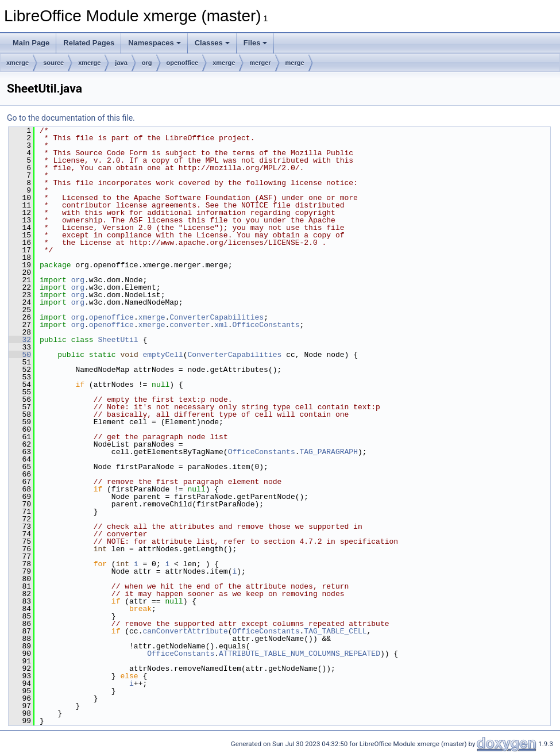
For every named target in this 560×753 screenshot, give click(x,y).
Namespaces (155, 43)
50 (20, 355)
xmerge (18, 63)
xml (221, 325)
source (53, 63)
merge (295, 63)
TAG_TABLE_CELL (335, 631)
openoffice (183, 63)
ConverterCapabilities (217, 317)
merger (260, 63)
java (121, 63)
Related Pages (89, 43)
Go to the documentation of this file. (71, 118)
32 (20, 340)
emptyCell (163, 355)
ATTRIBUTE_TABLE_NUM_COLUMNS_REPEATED (300, 654)
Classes (212, 43)
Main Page (31, 43)
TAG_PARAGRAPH (328, 452)
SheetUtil (118, 340)
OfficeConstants (266, 325)
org (147, 63)
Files (256, 43)
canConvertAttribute (185, 631)
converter (190, 325)
